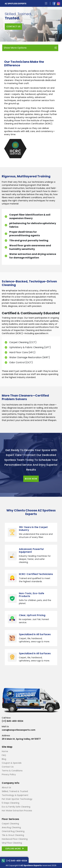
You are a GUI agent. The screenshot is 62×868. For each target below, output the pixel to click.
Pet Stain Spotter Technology (17, 799)
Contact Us (8, 767)
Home (5, 751)
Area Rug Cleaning (11, 827)
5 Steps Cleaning (11, 803)
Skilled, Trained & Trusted (15, 791)
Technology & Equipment (15, 795)
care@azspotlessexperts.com (19, 730)
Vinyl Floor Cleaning (12, 843)
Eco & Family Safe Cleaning (16, 807)
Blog (4, 759)
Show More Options (30, 48)
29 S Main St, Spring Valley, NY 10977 (21, 739)
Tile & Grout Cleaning (13, 835)
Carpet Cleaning (10, 824)
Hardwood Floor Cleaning (15, 839)
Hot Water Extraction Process (17, 811)
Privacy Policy (9, 774)
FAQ (4, 755)
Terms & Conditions (12, 771)
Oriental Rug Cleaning (13, 831)
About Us (6, 787)
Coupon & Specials (12, 763)
